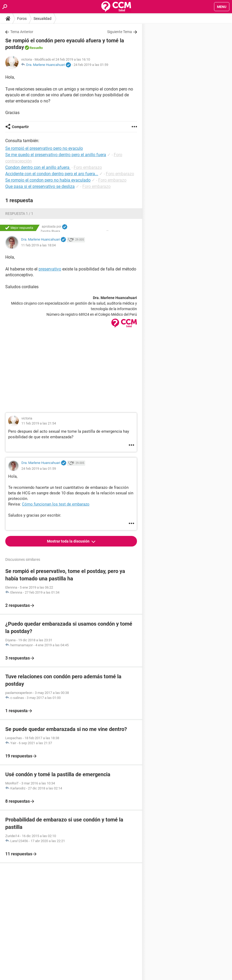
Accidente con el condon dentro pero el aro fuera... (52, 174)
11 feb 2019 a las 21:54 (39, 423)
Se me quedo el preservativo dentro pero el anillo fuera (56, 155)
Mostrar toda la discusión (69, 541)
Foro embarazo (88, 167)
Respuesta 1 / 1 (19, 214)
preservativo (50, 269)
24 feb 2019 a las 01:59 (91, 65)
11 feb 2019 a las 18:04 (38, 245)
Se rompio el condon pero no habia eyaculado (48, 180)
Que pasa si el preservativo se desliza (40, 186)
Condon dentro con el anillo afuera (38, 167)
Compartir (20, 127)
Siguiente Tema (120, 32)
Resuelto (36, 48)
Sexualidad (42, 19)
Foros (22, 19)
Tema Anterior (22, 32)
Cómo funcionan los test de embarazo (56, 504)
